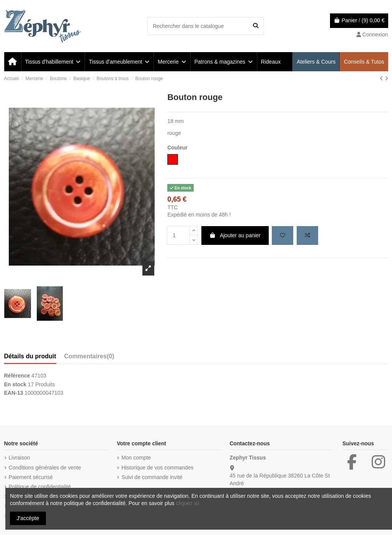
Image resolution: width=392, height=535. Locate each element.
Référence (17, 376)
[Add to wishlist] (283, 235)
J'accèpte (28, 518)
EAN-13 (14, 393)
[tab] (89, 358)
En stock (15, 384)
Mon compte (136, 458)
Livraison (20, 458)
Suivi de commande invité (152, 477)
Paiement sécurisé (31, 477)
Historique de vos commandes (157, 468)
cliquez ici (187, 503)
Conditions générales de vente (45, 468)
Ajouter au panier (235, 235)
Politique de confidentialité (40, 487)
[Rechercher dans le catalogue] (256, 26)
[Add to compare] (307, 235)
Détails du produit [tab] (30, 356)
